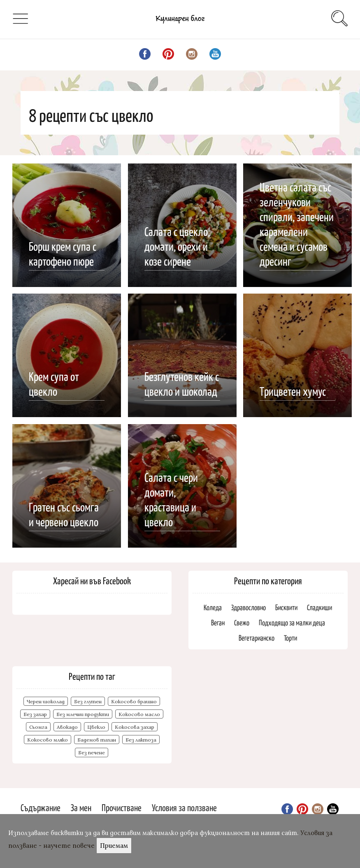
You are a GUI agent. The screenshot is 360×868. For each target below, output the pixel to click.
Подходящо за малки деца (292, 622)
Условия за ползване (184, 807)
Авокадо (67, 727)
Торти (290, 638)
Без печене (92, 752)
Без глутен (88, 701)
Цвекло (96, 727)
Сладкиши (319, 607)
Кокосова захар (135, 727)
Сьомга (38, 727)
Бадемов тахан (97, 740)
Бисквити (286, 607)
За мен (81, 807)
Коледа (213, 607)
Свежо (242, 622)
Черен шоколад (46, 701)
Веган (218, 622)
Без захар (35, 714)
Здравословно (249, 607)
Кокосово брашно (134, 701)
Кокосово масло (139, 714)
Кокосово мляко (48, 740)
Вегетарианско (257, 638)
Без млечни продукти (83, 714)
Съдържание (41, 807)
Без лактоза (141, 740)
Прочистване (122, 807)
